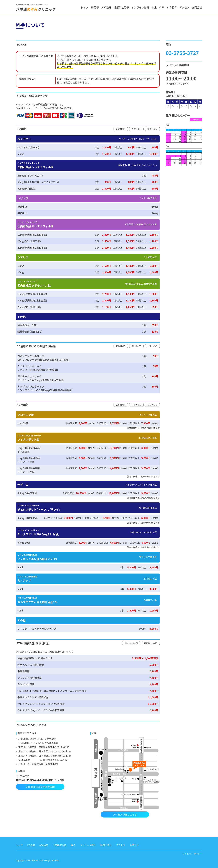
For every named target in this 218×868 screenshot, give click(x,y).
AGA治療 (106, 7)
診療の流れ (106, 845)
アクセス (184, 7)
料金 (154, 7)
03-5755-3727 (182, 53)
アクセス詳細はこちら (125, 814)
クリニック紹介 (168, 7)
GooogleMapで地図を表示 (40, 787)
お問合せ (197, 7)
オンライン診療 (140, 7)
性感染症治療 (121, 7)
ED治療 (95, 7)
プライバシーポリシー (192, 854)
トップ (84, 7)
